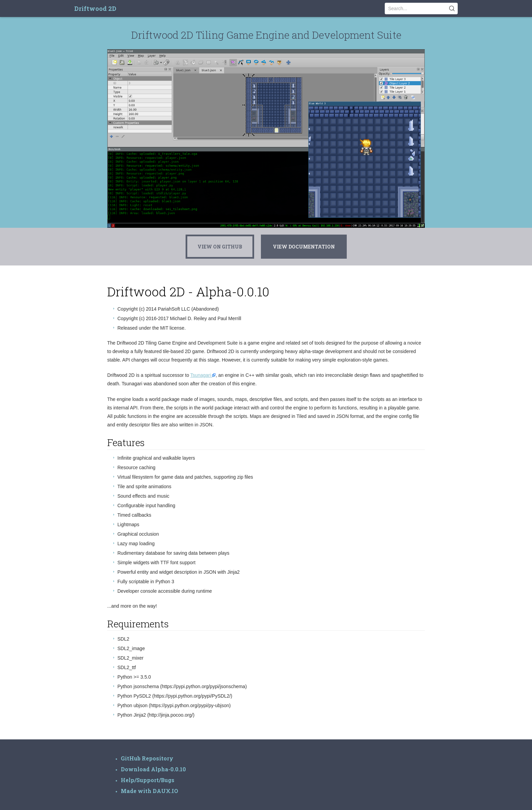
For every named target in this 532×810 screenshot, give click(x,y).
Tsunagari (201, 375)
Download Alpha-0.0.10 (153, 769)
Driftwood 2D (95, 8)
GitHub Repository (147, 758)
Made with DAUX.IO (149, 791)
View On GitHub (220, 247)
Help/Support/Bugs (148, 780)
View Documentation (304, 247)
